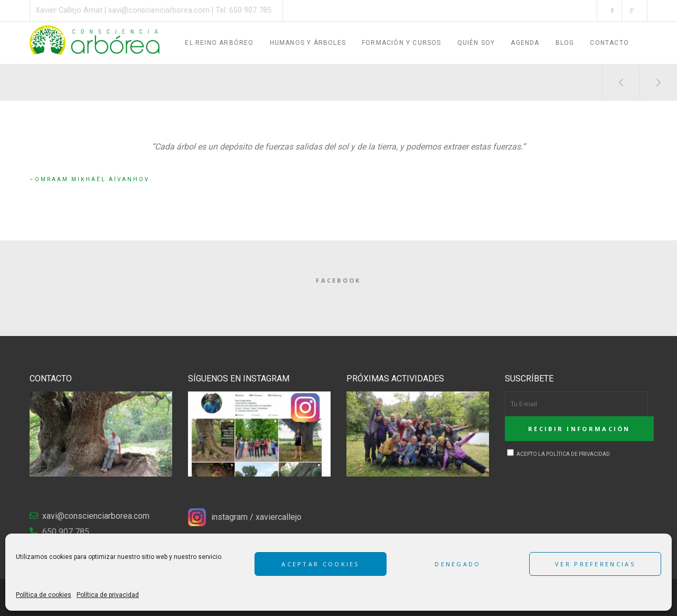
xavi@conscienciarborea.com (159, 10)
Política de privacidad (108, 595)
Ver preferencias (595, 564)
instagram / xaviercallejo (256, 517)
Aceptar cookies (321, 564)
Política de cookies (44, 595)
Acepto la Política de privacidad (558, 454)
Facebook (338, 280)
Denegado (458, 564)
